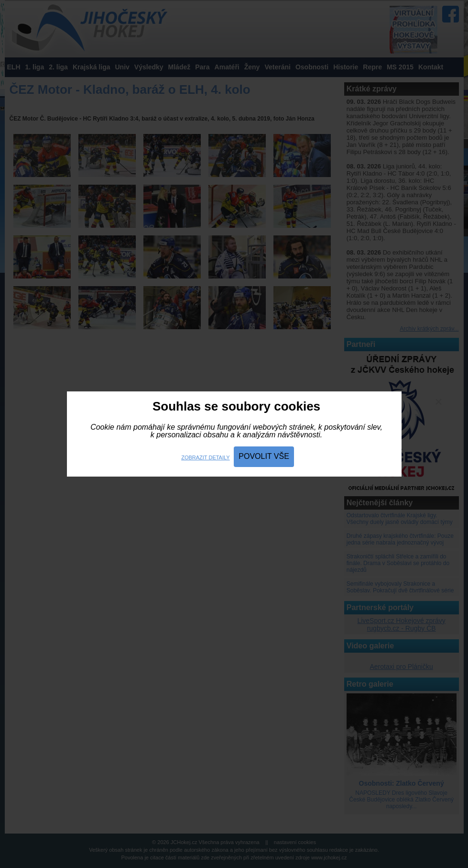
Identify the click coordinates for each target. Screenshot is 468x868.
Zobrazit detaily (205, 457)
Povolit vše (264, 456)
